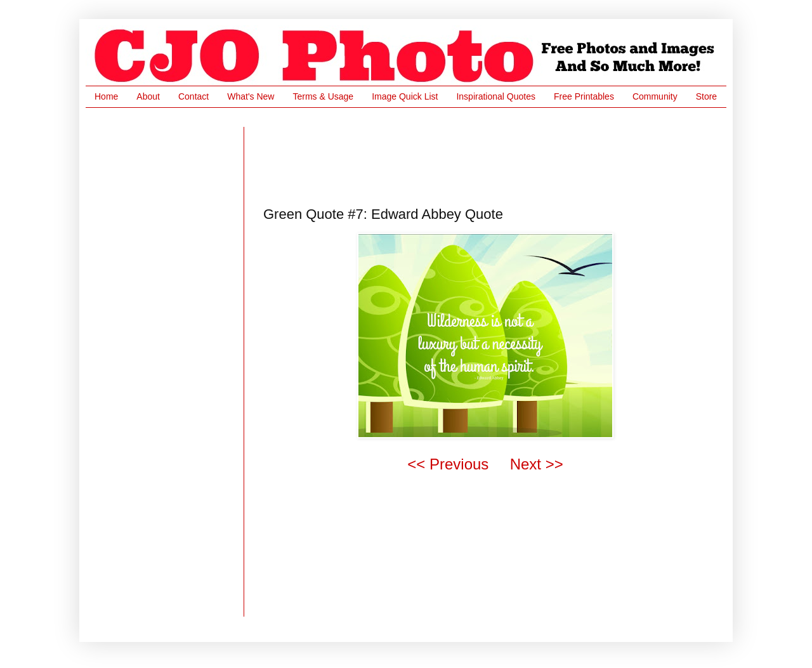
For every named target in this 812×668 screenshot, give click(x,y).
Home (106, 96)
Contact (193, 96)
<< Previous (448, 464)
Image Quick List (405, 96)
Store (706, 96)
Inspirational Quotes (496, 96)
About (148, 96)
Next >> (537, 464)
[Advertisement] (494, 155)
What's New (251, 96)
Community (655, 96)
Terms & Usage (323, 96)
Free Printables (584, 96)
